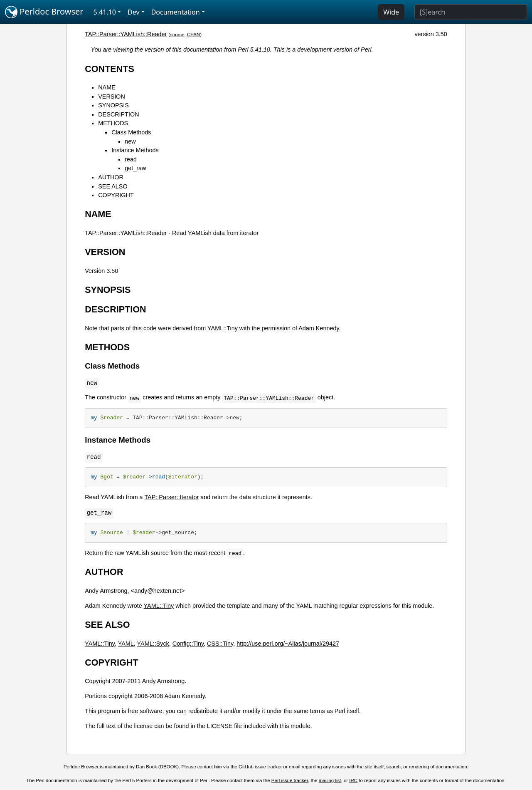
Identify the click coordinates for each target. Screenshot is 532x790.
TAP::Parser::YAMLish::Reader (126, 34)
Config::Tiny (188, 644)
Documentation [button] (176, 12)
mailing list (330, 780)
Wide (391, 12)
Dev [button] (134, 12)
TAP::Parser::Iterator (171, 497)
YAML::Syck (153, 644)
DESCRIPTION (118, 114)
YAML (126, 644)
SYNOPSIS (113, 105)
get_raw (135, 168)
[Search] (471, 12)
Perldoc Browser (44, 12)
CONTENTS (110, 69)
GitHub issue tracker (260, 767)
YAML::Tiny (223, 328)
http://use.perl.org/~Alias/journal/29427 (288, 644)
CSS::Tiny (220, 644)
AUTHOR (111, 177)
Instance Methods (135, 150)
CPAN (193, 35)
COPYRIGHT (116, 195)
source (177, 35)
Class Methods (131, 132)
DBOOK (169, 767)
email (295, 767)
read (131, 159)
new (130, 141)
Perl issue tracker (290, 780)
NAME (107, 87)
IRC (353, 780)
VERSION (112, 97)
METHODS (113, 123)
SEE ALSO (113, 186)
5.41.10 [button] (105, 12)
